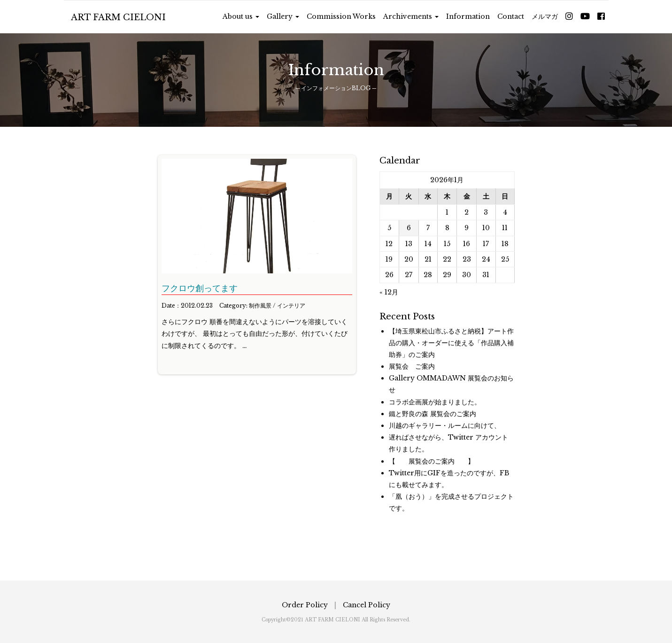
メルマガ (545, 16)
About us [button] (241, 16)
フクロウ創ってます (200, 288)
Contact (511, 16)
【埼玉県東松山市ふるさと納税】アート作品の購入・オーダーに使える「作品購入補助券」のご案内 (451, 343)
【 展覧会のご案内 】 (432, 461)
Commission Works (341, 16)
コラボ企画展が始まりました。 (435, 402)
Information (468, 16)
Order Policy (305, 605)
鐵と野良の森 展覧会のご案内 (433, 414)
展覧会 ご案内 (412, 366)
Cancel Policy (367, 605)
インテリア (291, 306)
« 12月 (389, 292)
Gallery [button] (283, 16)
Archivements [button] (411, 16)
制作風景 (260, 306)
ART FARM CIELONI (118, 17)
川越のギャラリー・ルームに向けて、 (445, 426)
